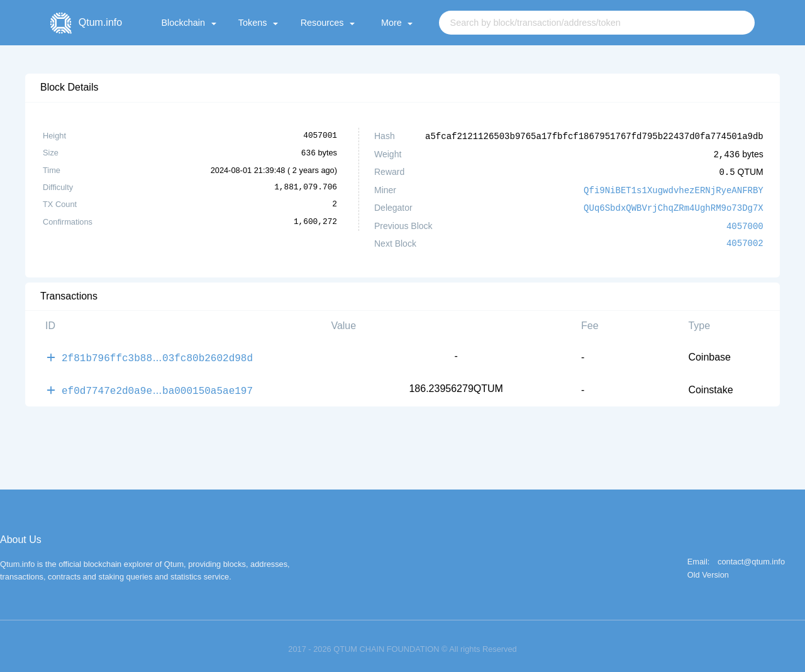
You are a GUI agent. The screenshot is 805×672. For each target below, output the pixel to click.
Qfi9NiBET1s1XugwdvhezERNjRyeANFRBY (674, 188)
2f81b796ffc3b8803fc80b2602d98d (157, 353)
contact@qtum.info (751, 556)
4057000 (745, 222)
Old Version (708, 569)
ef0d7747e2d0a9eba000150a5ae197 (157, 384)
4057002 (745, 240)
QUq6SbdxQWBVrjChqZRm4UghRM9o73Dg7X (674, 205)
